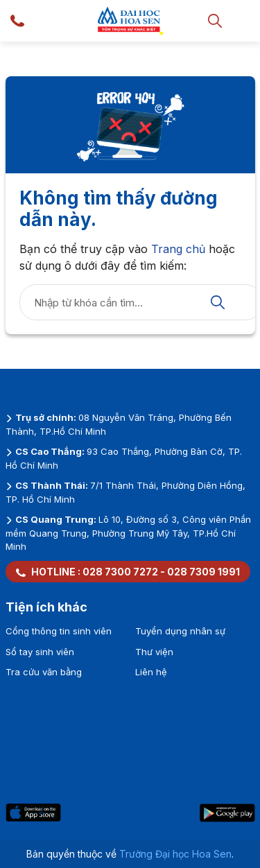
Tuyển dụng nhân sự (180, 631)
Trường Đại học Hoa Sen (175, 854)
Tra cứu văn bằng (44, 672)
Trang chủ (178, 249)
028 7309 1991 (203, 572)
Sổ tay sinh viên (40, 652)
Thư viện (154, 652)
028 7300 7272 (120, 572)
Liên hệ (151, 672)
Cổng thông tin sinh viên (59, 631)
